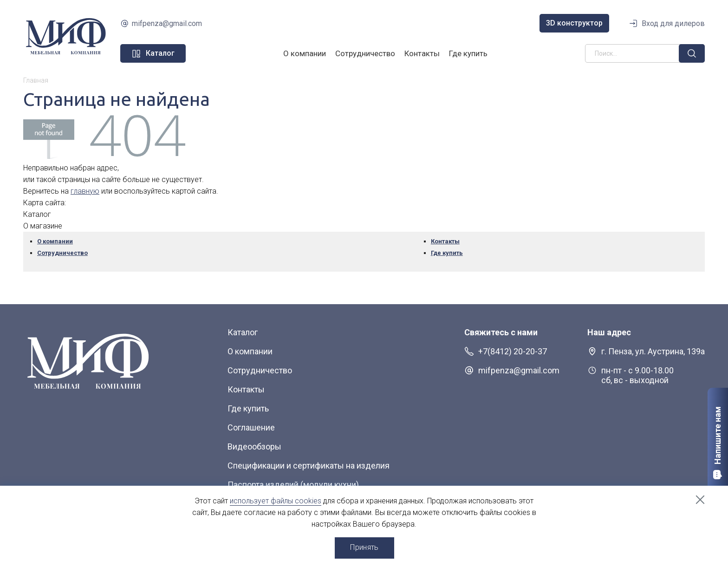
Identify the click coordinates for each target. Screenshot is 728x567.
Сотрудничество (365, 53)
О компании (305, 53)
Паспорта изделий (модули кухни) (293, 485)
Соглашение (251, 427)
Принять (364, 547)
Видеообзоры (254, 446)
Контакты (422, 53)
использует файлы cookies (276, 501)
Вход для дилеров (673, 23)
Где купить (468, 53)
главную (85, 191)
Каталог (243, 332)
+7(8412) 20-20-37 (513, 351)
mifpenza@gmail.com (167, 23)
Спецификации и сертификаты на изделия (309, 466)
